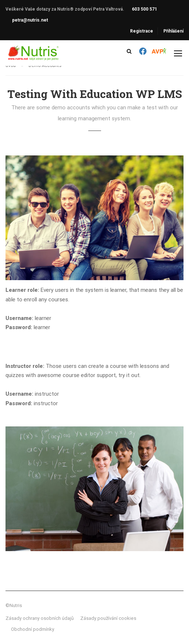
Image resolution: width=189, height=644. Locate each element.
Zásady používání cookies (108, 618)
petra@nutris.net (30, 20)
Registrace (142, 31)
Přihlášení (173, 31)
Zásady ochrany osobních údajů (40, 618)
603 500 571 (144, 9)
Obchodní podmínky (33, 629)
